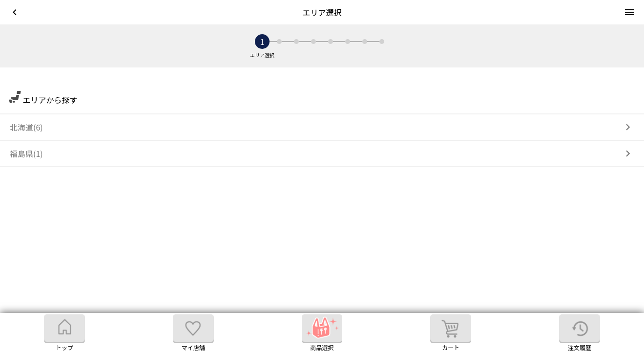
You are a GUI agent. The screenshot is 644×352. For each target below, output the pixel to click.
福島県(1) (26, 154)
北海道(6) (26, 127)
